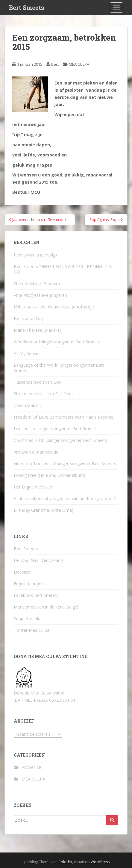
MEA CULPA (79, 64)
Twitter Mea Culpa (32, 630)
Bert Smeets (27, 7)
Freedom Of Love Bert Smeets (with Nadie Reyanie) (64, 417)
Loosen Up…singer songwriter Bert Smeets (56, 429)
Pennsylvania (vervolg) (35, 255)
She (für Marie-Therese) (37, 284)
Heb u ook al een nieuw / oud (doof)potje (54, 307)
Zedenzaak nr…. (29, 405)
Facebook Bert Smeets (36, 595)
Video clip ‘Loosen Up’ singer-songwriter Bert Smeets (65, 464)
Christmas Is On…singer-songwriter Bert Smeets (60, 440)
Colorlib (65, 862)
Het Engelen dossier (33, 487)
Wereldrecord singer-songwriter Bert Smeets (57, 342)
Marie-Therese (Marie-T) (38, 330)
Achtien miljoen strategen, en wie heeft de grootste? (65, 498)
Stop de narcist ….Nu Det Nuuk (44, 394)
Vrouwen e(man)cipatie (36, 452)
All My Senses (27, 353)
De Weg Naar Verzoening (38, 560)
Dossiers (22, 572)
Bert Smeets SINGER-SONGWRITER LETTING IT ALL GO (65, 269)
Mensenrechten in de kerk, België (46, 607)
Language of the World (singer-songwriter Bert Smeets (59, 368)
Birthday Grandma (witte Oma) (44, 510)
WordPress (100, 862)
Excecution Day (29, 318)
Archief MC (32, 767)
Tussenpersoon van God (38, 382)
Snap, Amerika (28, 619)
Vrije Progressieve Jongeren (40, 295)
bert (55, 64)
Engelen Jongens (30, 584)
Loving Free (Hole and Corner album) (50, 475)
